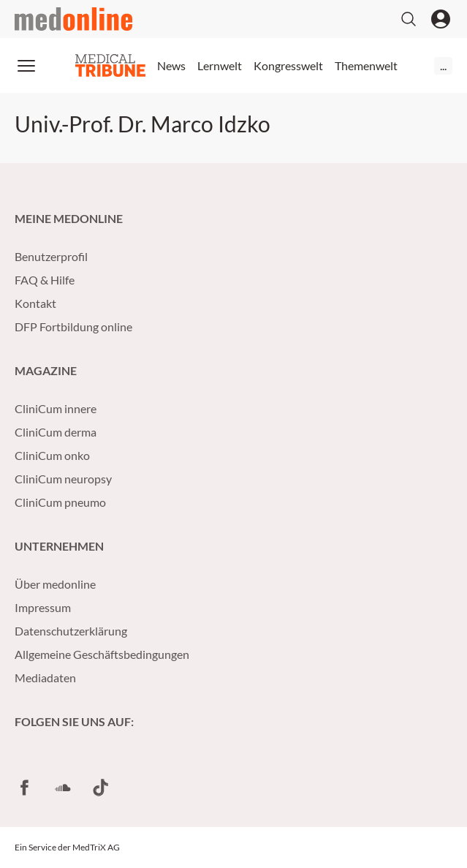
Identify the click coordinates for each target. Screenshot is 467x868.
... (443, 65)
